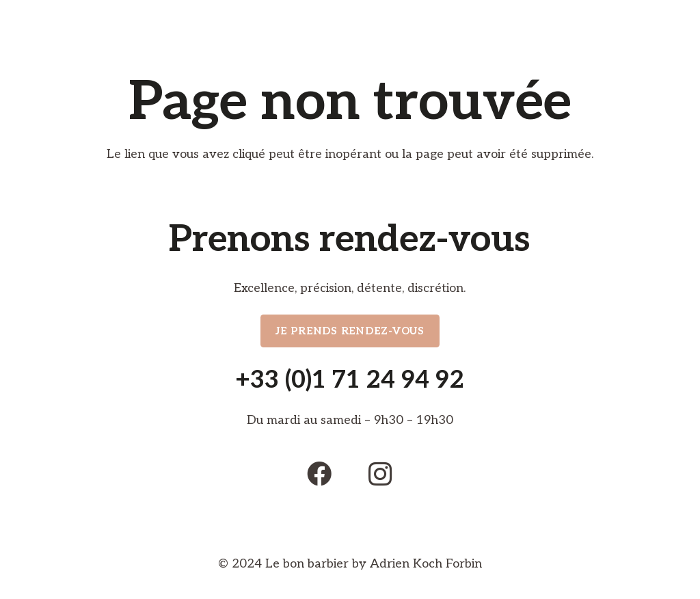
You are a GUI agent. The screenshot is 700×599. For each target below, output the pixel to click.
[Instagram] (381, 474)
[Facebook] (319, 474)
